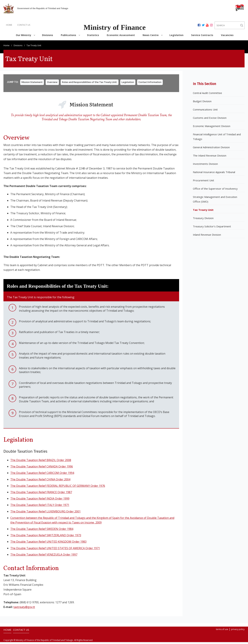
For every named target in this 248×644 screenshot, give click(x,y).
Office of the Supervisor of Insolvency (215, 190)
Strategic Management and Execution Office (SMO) (215, 201)
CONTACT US (24, 25)
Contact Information (150, 84)
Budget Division (202, 103)
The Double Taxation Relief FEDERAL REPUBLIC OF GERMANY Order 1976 (58, 488)
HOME (9, 25)
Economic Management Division (212, 128)
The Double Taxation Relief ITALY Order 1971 (40, 507)
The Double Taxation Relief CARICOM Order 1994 (42, 475)
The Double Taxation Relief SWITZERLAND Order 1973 (46, 537)
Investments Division (205, 166)
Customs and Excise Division (210, 120)
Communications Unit (205, 111)
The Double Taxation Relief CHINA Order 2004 (40, 481)
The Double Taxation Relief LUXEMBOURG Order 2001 (45, 513)
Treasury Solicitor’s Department (212, 228)
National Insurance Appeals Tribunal (214, 174)
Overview (52, 84)
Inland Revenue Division (207, 237)
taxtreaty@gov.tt (24, 609)
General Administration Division (211, 149)
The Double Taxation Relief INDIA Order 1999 (40, 500)
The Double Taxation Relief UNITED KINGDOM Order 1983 (48, 544)
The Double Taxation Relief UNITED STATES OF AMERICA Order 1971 (55, 550)
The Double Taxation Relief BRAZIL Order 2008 (41, 462)
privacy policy (238, 631)
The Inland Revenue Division (210, 157)
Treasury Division (203, 220)
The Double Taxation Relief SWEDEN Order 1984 (42, 531)
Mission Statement (32, 84)
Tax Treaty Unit (203, 212)
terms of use (222, 631)
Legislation (128, 84)
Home (6, 47)
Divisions (18, 47)
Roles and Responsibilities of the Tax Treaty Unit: (90, 84)
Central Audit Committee (207, 95)
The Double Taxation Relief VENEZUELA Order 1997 (44, 556)
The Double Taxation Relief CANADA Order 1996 (42, 468)
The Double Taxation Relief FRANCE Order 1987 (41, 494)
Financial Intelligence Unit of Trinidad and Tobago (217, 139)
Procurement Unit (203, 182)
